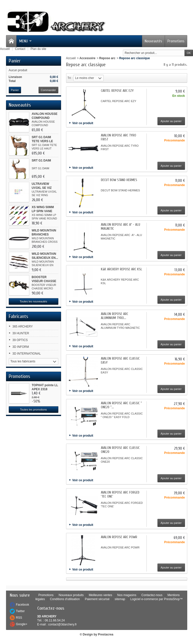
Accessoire (87, 58)
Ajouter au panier (171, 121)
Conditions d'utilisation (65, 599)
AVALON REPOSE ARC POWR (119, 537)
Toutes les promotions (33, 410)
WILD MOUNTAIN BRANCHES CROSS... (44, 234)
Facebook (23, 605)
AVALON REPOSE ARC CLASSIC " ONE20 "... (121, 405)
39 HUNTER (21, 333)
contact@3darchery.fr (63, 624)
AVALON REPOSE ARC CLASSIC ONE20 (120, 450)
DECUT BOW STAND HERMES (119, 180)
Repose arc (107, 58)
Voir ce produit (83, 123)
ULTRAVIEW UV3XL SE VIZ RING (42, 188)
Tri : (70, 78)
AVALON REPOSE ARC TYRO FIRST (119, 137)
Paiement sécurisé (97, 599)
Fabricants (19, 316)
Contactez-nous (152, 595)
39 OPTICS (20, 340)
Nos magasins (127, 595)
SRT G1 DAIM (41, 160)
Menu (26, 41)
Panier (15, 61)
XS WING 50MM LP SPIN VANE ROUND (43, 211)
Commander (48, 90)
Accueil (71, 58)
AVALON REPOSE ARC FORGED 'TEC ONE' (120, 494)
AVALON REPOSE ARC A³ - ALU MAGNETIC (121, 227)
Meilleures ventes (101, 595)
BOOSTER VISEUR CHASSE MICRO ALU (44, 281)
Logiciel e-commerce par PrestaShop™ (156, 599)
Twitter (20, 611)
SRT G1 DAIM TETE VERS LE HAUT (42, 141)
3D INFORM (21, 347)
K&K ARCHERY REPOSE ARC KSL (122, 269)
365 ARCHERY (23, 327)
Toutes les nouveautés (33, 301)
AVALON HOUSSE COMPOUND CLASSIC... (45, 118)
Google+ (22, 624)
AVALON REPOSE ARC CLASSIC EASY (120, 360)
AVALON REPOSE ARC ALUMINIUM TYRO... (115, 316)
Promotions (176, 41)
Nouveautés (153, 41)
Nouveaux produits (71, 595)
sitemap (120, 599)
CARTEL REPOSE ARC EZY (117, 91)
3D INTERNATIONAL (27, 354)
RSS (19, 618)
